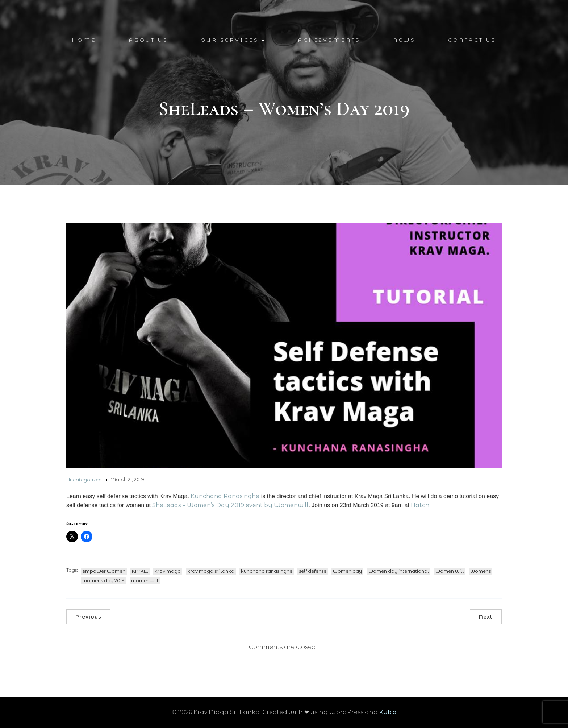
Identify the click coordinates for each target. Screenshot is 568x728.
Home (84, 40)
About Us (149, 40)
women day (347, 571)
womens (481, 571)
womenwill (145, 580)
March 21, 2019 (127, 479)
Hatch (420, 505)
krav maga (168, 571)
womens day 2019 (103, 580)
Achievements (329, 40)
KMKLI (140, 571)
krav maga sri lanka (211, 571)
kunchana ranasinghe (267, 571)
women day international (399, 571)
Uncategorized (84, 480)
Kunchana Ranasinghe (225, 496)
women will (450, 571)
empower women (104, 571)
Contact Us (472, 40)
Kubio (388, 712)
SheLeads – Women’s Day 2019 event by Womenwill (230, 505)
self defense (313, 571)
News (404, 40)
